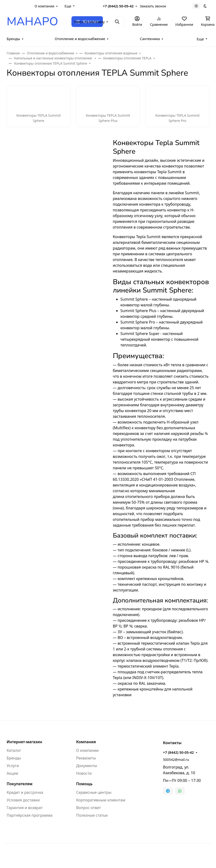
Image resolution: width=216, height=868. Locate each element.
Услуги (13, 766)
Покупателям (20, 784)
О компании (44, 6)
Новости (84, 773)
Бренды (13, 39)
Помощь (84, 784)
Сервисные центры (94, 792)
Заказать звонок (153, 6)
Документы (87, 766)
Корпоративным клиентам (101, 800)
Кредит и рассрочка (25, 792)
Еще (68, 6)
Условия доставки (23, 800)
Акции (12, 773)
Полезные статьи (92, 815)
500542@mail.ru (176, 760)
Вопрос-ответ (89, 808)
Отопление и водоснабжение (80, 39)
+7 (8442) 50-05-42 (118, 6)
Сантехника (150, 39)
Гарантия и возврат (25, 808)
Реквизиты (86, 758)
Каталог (14, 750)
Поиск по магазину (89, 22)
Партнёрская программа (30, 815)
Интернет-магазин (24, 742)
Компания (86, 742)
